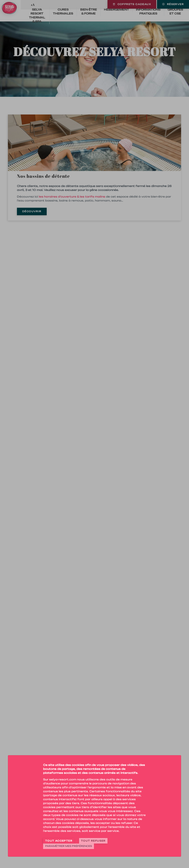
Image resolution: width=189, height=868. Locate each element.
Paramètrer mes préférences (69, 846)
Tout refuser (93, 841)
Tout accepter (59, 841)
